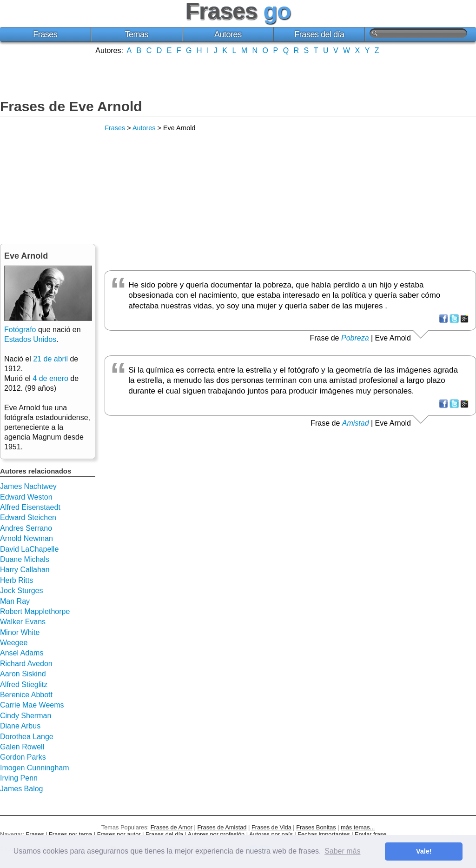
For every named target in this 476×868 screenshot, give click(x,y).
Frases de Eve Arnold (71, 106)
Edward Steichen (28, 517)
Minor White (20, 632)
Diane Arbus (20, 726)
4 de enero (50, 378)
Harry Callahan (25, 570)
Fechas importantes (324, 834)
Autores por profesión (216, 834)
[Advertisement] (238, 76)
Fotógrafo (20, 330)
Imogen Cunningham (35, 768)
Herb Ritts (17, 580)
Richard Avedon (26, 664)
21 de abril (50, 359)
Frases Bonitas (316, 827)
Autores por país (271, 834)
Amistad (356, 423)
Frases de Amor (172, 827)
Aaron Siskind (23, 674)
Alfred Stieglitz (24, 684)
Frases (45, 34)
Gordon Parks (23, 757)
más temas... (358, 827)
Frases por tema (70, 834)
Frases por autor (119, 834)
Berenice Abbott (26, 695)
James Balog (22, 789)
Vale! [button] (424, 851)
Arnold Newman (26, 538)
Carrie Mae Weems (32, 705)
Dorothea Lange (27, 737)
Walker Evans (23, 622)
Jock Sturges (21, 591)
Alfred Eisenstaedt (30, 507)
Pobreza (355, 338)
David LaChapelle (29, 549)
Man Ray (15, 601)
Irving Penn (19, 778)
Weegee (14, 643)
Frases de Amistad (222, 827)
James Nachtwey (28, 486)
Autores (228, 34)
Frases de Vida (271, 827)
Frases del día (319, 34)
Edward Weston (26, 497)
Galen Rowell (22, 747)
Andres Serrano (26, 528)
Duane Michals (25, 559)
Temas (137, 34)
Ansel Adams (22, 653)
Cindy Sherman (26, 716)
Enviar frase (370, 834)
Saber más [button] (342, 851)
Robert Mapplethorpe (35, 611)
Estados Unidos (30, 339)
